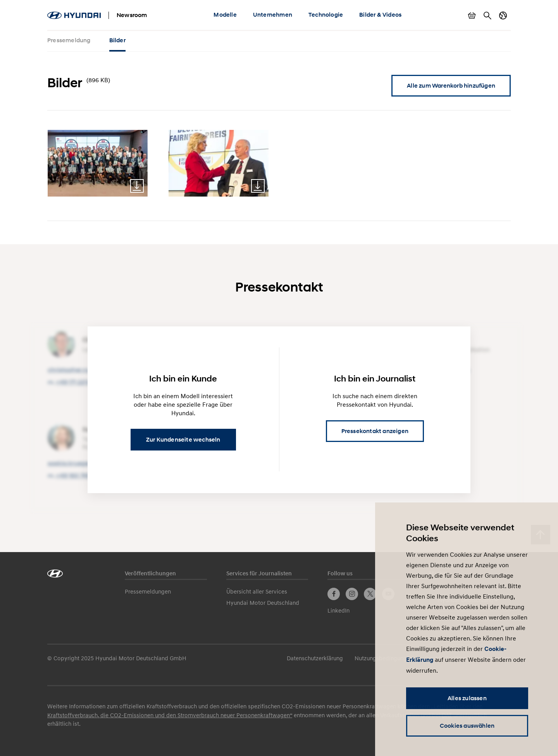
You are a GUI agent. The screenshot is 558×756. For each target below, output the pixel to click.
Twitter (370, 594)
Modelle (225, 15)
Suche (487, 16)
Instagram (352, 594)
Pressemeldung (69, 40)
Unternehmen (273, 15)
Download (137, 186)
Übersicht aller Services (257, 591)
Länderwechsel (503, 16)
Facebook (334, 594)
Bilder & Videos (380, 15)
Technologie (326, 15)
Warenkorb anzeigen (472, 16)
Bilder (117, 40)
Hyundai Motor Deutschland (263, 602)
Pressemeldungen (148, 591)
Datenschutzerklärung (315, 658)
